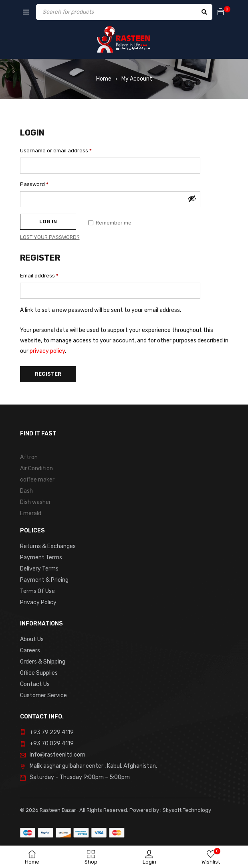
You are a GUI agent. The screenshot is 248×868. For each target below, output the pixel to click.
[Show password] (192, 198)
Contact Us (35, 684)
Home (104, 79)
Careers (30, 650)
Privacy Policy (38, 602)
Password (34, 184)
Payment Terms (41, 557)
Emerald (31, 513)
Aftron (29, 457)
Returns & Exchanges (48, 546)
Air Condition (36, 468)
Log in (48, 222)
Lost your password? (50, 237)
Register (48, 374)
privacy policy (47, 351)
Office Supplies (39, 673)
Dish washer (35, 502)
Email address (39, 276)
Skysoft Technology (186, 810)
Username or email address (56, 151)
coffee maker (37, 480)
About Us (32, 639)
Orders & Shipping (43, 662)
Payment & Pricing (44, 580)
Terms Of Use (37, 591)
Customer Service (43, 695)
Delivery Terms (39, 569)
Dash (26, 491)
